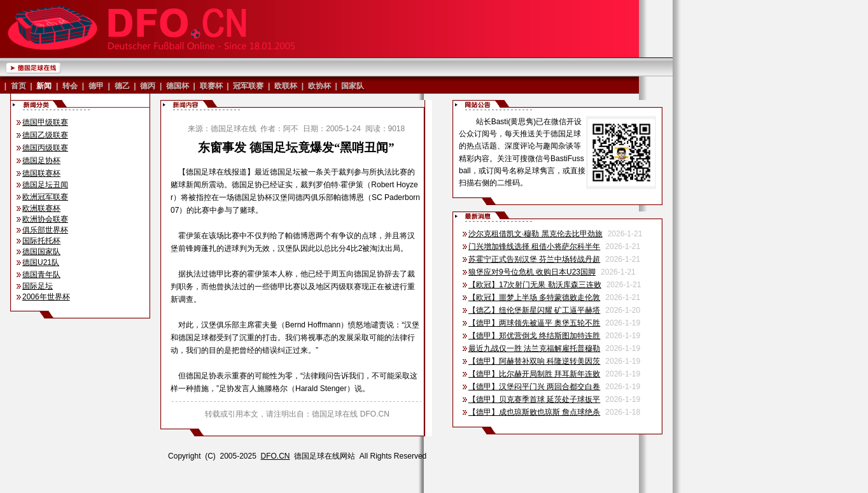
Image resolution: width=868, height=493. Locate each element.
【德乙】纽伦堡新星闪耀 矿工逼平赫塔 (534, 310)
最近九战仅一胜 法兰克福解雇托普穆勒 (534, 348)
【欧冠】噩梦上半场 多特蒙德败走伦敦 (534, 297)
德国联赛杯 (41, 173)
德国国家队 (41, 252)
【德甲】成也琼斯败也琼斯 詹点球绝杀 (534, 412)
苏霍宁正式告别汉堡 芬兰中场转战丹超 (534, 259)
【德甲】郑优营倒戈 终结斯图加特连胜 (534, 336)
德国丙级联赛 (45, 148)
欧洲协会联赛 (45, 219)
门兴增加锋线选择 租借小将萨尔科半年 (534, 246)
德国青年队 (41, 275)
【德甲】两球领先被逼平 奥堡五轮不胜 (534, 323)
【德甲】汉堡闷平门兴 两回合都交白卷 (534, 387)
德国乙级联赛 (45, 135)
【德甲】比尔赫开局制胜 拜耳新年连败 (534, 374)
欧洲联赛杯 (41, 208)
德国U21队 (41, 262)
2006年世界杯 (46, 297)
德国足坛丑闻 (45, 185)
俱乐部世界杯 (45, 230)
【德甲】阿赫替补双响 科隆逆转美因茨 (534, 361)
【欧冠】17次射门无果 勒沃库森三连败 (535, 285)
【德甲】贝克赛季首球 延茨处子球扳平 (534, 399)
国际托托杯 (41, 241)
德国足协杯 (41, 161)
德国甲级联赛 (45, 122)
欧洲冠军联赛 (45, 197)
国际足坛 (38, 286)
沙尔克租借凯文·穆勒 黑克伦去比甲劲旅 (535, 234)
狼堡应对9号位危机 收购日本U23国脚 (532, 272)
